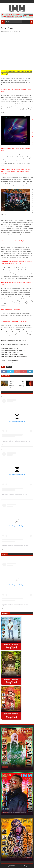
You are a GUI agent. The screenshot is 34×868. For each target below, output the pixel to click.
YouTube (9, 367)
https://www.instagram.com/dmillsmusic (13, 350)
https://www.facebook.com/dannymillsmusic (14, 357)
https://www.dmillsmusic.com (9, 348)
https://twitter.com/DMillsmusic (10, 353)
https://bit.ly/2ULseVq (22, 344)
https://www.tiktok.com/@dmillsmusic (12, 355)
